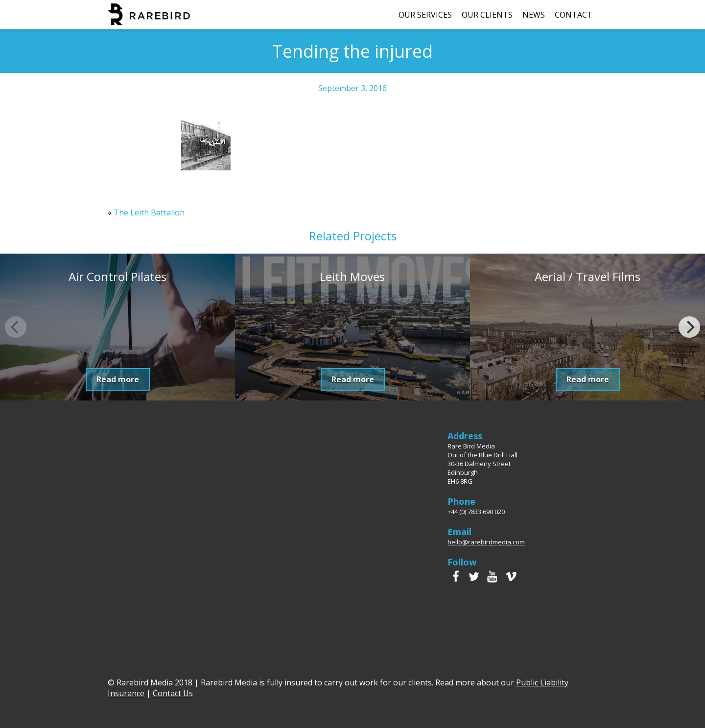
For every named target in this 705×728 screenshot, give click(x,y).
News (534, 15)
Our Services (425, 15)
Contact (574, 15)
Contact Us (173, 693)
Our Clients (487, 15)
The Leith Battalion (149, 212)
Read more (118, 379)
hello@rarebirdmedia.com (486, 542)
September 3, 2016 (352, 88)
